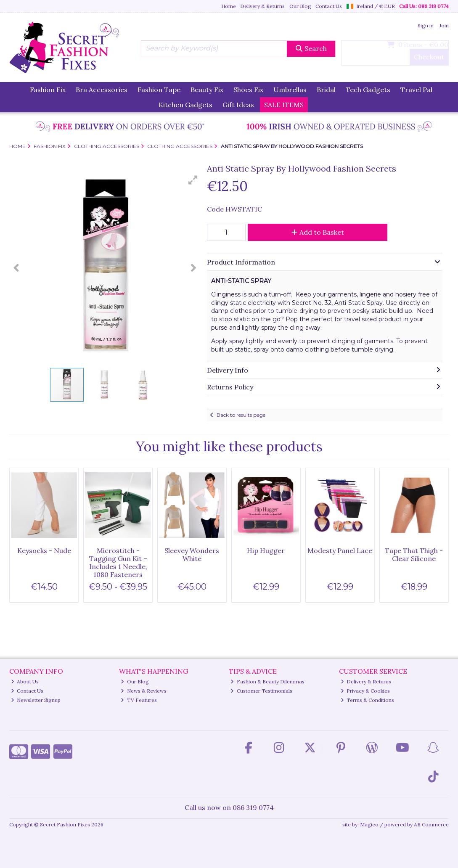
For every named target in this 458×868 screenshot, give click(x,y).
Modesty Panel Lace (340, 550)
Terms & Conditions (368, 700)
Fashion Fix (48, 90)
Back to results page (241, 415)
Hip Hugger (266, 550)
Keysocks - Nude (44, 550)
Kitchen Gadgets (185, 105)
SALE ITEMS (284, 105)
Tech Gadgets (368, 90)
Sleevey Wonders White (192, 554)
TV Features (139, 700)
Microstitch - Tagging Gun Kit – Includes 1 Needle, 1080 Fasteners (118, 563)
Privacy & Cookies (365, 691)
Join (444, 25)
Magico (369, 824)
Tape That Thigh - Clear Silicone (414, 554)
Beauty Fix (207, 90)
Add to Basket (318, 232)
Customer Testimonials (261, 691)
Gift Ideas (238, 105)
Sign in (426, 25)
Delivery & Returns (262, 6)
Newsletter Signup (36, 700)
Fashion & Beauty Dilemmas (267, 681)
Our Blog (300, 6)
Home (229, 6)
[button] (193, 180)
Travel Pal (416, 90)
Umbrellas (290, 90)
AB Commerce (431, 824)
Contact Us (329, 6)
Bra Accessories (102, 90)
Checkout (429, 57)
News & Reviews (144, 691)
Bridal (326, 90)
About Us (25, 681)
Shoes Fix (248, 90)
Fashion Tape (159, 90)
